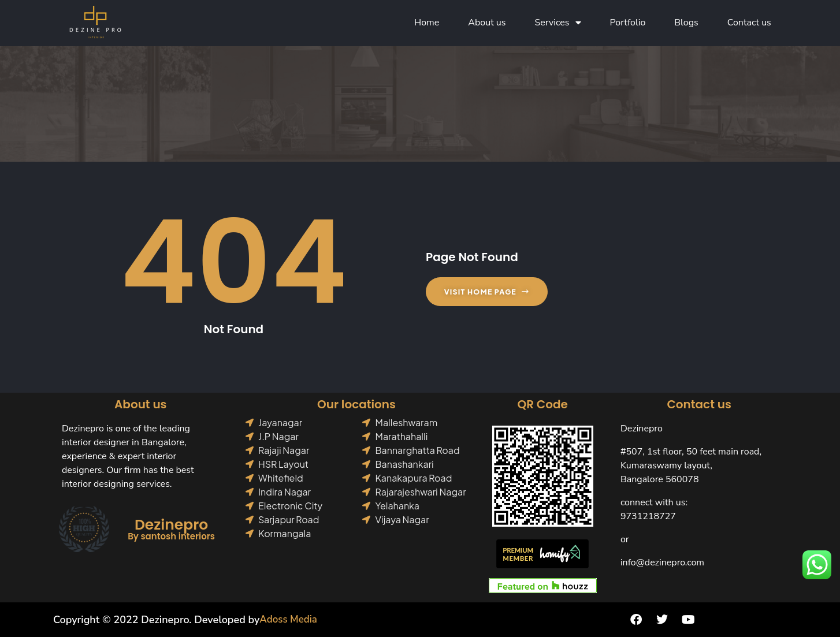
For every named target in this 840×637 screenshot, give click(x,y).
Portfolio (628, 23)
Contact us (749, 23)
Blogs (686, 23)
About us (487, 23)
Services (558, 23)
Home (427, 23)
